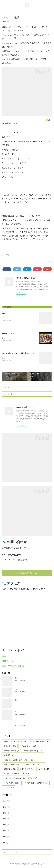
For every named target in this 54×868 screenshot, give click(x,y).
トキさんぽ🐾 (11, 783)
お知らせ (43, 783)
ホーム (5, 657)
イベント (44, 769)
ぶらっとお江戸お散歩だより (26, 711)
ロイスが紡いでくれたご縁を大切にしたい (19, 353)
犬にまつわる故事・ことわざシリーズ (20, 760)
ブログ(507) (5, 255)
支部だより (10, 769)
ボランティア (27, 769)
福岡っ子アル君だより (23, 678)
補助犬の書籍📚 (11, 751)
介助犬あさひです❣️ (33, 751)
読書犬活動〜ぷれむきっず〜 (26, 700)
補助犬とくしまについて (13, 661)
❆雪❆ (5, 314)
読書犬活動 (10, 746)
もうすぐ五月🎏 (21, 689)
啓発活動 (10, 755)
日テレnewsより (8, 338)
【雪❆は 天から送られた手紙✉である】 (15, 318)
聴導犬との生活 (8, 333)
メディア (28, 783)
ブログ (9, 788)
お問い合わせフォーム (27, 573)
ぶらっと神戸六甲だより (24, 722)
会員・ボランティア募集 (13, 666)
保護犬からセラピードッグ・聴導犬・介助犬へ (24, 765)
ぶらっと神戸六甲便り (39, 742)
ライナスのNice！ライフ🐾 (16, 774)
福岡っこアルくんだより (15, 742)
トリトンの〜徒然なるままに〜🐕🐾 (20, 778)
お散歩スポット (28, 746)
